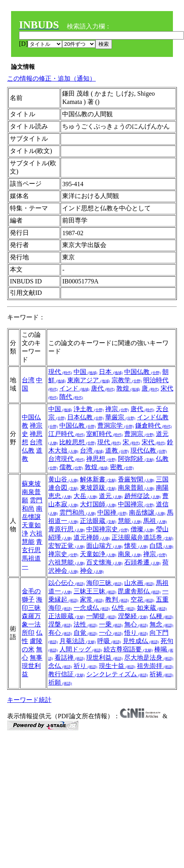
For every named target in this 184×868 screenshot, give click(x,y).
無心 (136, 624)
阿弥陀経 (136, 459)
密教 (122, 467)
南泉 (130, 554)
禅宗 (117, 409)
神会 (92, 571)
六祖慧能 (66, 562)
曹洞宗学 (116, 426)
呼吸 (109, 641)
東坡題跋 (98, 488)
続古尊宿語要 (128, 649)
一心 (111, 633)
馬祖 (155, 521)
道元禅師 (92, 537)
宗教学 (127, 380)
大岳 (85, 496)
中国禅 (112, 512)
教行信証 (66, 674)
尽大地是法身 (149, 658)
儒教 (71, 467)
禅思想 (101, 459)
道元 (111, 496)
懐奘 (136, 546)
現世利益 (104, 658)
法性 (85, 624)
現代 (60, 372)
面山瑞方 (104, 546)
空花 (142, 599)
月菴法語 (78, 641)
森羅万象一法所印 (31, 624)
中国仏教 (142, 372)
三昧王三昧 (95, 591)
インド (74, 388)
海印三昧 (104, 583)
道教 (117, 450)
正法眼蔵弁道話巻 (142, 537)
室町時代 (104, 434)
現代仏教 (149, 450)
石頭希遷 (142, 562)
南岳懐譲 (147, 512)
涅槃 (60, 624)
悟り (136, 633)
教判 (117, 599)
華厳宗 (120, 417)
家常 (92, 599)
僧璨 (142, 529)
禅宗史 (63, 554)
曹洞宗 (139, 434)
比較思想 (78, 442)
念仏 (60, 666)
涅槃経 (133, 616)
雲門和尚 (78, 512)
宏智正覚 (66, 546)
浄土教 (89, 409)
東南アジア (89, 380)
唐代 (103, 388)
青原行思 (66, 529)
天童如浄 (98, 554)
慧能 (130, 521)
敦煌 (128, 388)
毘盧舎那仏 (139, 591)
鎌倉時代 (154, 426)
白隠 (161, 546)
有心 (60, 633)
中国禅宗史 (108, 529)
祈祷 (161, 674)
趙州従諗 (142, 496)
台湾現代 (66, 459)
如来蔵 (152, 608)
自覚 (85, 633)
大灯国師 (98, 504)
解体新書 (98, 479)
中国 (85, 372)
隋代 (71, 397)
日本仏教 (85, 417)
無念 (161, 624)
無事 (36, 658)
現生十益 (117, 666)
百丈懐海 (104, 562)
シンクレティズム (117, 674)
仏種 (161, 616)
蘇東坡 (31, 484)
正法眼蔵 (98, 521)
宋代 (154, 442)
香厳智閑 (136, 479)
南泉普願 (136, 488)
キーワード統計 (29, 700)
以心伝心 (66, 583)
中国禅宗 (136, 504)
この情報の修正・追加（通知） (51, 78)
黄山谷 (63, 479)
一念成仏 (92, 608)
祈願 (60, 682)
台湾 (28, 380)
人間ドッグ (81, 649)
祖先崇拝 (155, 666)
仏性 (123, 608)
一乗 (111, 624)
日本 (111, 372)
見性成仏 (141, 641)
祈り (85, 666)
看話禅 (70, 658)
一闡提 (101, 616)
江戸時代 (66, 434)
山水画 (139, 583)
